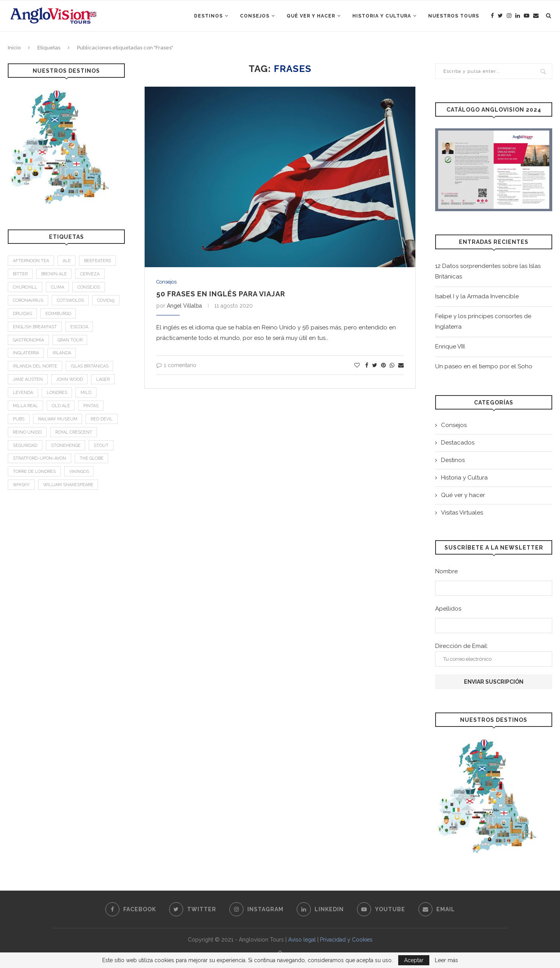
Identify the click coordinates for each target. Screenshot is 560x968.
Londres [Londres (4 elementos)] (57, 394)
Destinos (208, 16)
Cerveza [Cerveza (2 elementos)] (91, 274)
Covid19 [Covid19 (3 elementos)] (107, 301)
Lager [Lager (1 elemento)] (104, 381)
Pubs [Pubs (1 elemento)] (19, 421)
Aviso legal (302, 940)
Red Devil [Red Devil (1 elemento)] (102, 421)
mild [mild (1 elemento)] (86, 394)
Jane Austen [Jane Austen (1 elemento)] (28, 381)
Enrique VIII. (451, 347)
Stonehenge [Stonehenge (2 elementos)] (66, 447)
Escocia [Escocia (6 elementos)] (79, 327)
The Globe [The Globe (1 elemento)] (92, 460)
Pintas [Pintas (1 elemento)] (91, 407)
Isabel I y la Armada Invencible (477, 296)
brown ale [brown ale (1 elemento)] (54, 274)
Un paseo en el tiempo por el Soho (484, 366)
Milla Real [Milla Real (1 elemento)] (25, 407)
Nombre (446, 571)
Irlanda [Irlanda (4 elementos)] (62, 354)
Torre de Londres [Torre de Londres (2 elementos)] (34, 473)
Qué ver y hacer (311, 16)
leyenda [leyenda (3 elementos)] (23, 394)
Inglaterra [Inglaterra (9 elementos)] (26, 354)
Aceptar (414, 960)
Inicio (14, 48)
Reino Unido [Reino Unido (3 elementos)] (27, 434)
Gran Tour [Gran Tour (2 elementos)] (70, 341)
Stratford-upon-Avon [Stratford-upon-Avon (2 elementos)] (39, 460)
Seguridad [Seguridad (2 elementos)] (25, 447)
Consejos (255, 16)
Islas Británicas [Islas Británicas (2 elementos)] (90, 367)
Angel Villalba (184, 306)
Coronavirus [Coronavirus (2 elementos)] (28, 301)
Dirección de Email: (494, 655)
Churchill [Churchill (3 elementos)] (25, 288)
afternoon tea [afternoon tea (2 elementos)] (31, 261)
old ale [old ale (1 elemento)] (61, 407)
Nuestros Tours (454, 16)
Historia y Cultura (382, 16)
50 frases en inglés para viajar (221, 294)
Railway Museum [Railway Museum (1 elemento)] (58, 421)
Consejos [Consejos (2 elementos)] (89, 288)
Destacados (458, 443)
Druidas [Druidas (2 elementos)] (22, 314)
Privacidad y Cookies (346, 940)
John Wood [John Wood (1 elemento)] (70, 381)
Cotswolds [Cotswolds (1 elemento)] (71, 301)
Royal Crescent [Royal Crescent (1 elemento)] (74, 434)
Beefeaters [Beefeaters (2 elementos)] (98, 261)
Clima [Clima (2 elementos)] (58, 288)
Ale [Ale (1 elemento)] (67, 261)
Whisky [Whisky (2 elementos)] (21, 487)
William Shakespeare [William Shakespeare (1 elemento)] (69, 487)
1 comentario (176, 365)
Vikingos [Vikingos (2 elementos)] (79, 473)
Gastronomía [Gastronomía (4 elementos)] (28, 341)
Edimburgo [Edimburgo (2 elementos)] (58, 314)
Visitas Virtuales (462, 513)
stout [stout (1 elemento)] (101, 447)
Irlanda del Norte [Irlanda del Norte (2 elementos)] (35, 367)
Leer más (446, 960)
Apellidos (448, 609)
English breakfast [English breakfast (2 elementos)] (35, 327)
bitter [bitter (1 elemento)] (20, 274)
